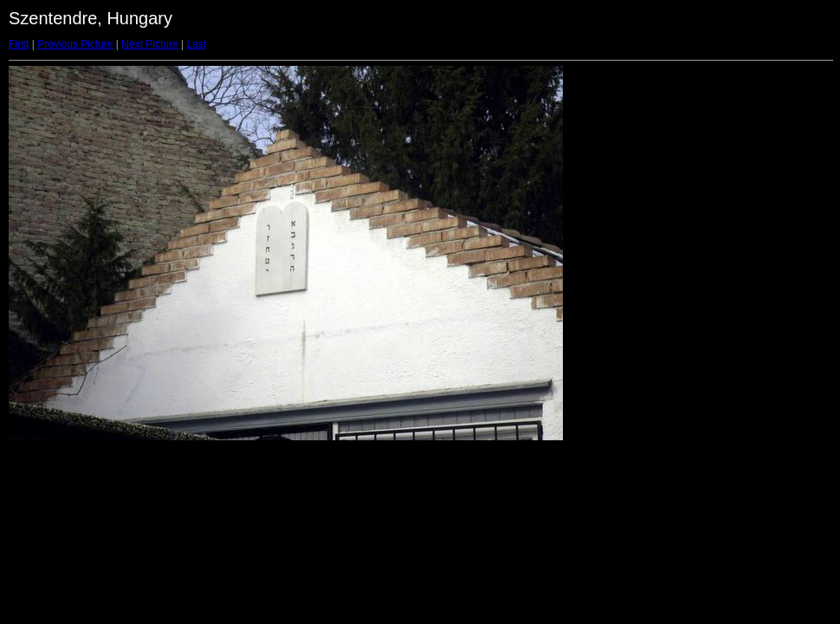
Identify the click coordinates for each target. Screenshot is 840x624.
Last (196, 44)
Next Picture (149, 44)
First (19, 44)
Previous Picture (75, 44)
